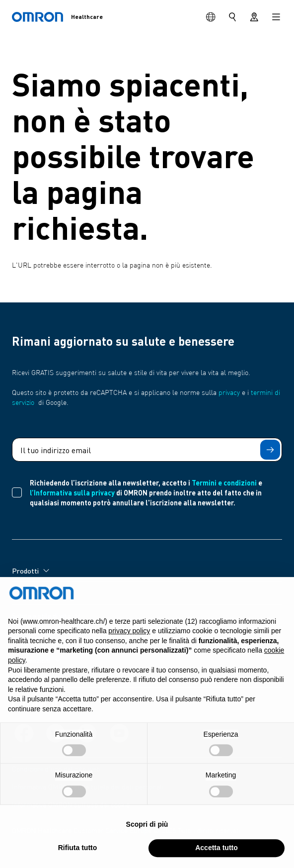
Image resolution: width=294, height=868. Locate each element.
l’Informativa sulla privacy (72, 492)
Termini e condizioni (224, 482)
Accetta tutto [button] (217, 851)
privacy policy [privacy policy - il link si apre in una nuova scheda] (129, 634)
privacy (229, 393)
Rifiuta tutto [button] (78, 851)
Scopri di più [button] (147, 827)
